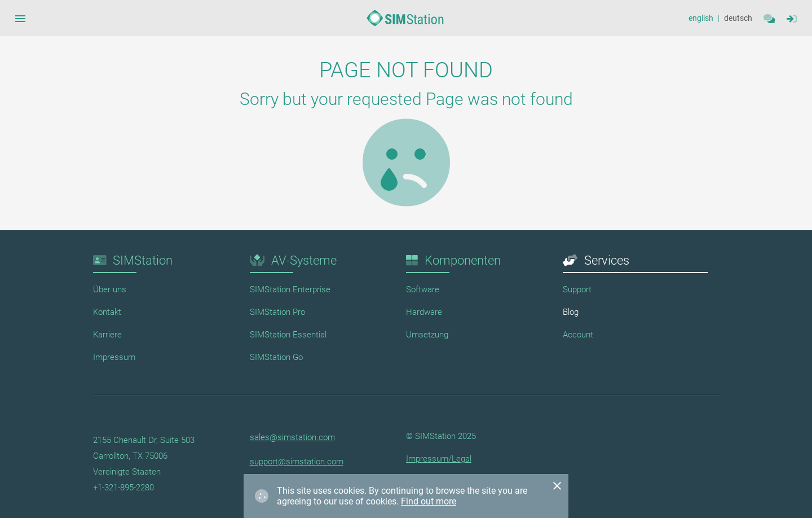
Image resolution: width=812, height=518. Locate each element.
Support (577, 289)
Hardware (424, 312)
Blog (571, 312)
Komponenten (463, 260)
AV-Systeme (304, 260)
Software (423, 289)
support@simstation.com (297, 462)
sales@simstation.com (292, 437)
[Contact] (769, 18)
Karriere (107, 335)
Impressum (114, 357)
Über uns (110, 289)
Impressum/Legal (439, 459)
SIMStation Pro (277, 312)
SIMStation (143, 260)
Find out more (429, 501)
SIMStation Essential (288, 335)
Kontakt (107, 312)
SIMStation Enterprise (290, 289)
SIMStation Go (276, 357)
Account (578, 335)
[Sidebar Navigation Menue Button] (20, 18)
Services (607, 260)
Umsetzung (427, 335)
